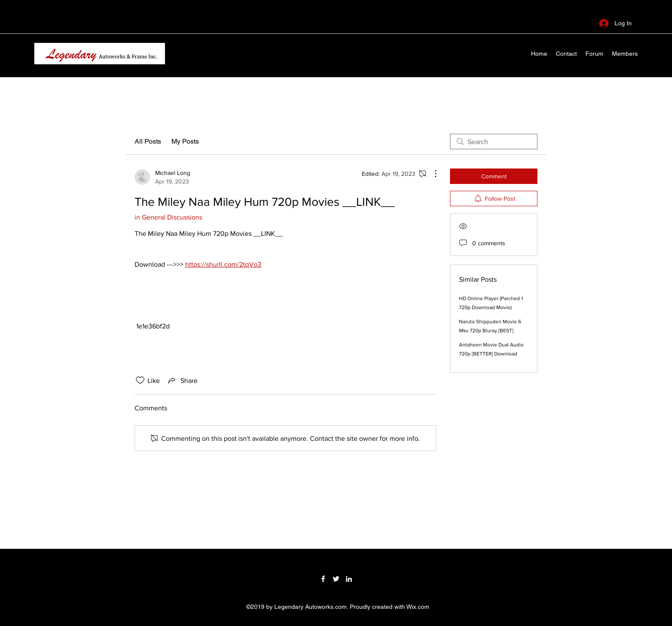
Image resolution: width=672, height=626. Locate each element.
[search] (494, 141)
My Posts (185, 141)
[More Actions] (431, 174)
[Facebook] (323, 579)
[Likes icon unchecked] (140, 380)
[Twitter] (336, 579)
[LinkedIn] (349, 579)
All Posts (148, 141)
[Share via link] (182, 380)
